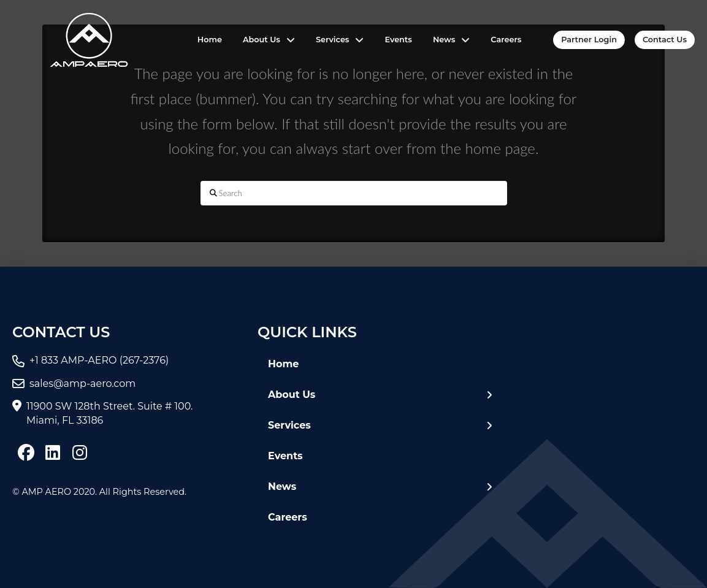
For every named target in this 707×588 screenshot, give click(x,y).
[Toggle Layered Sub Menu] (380, 395)
